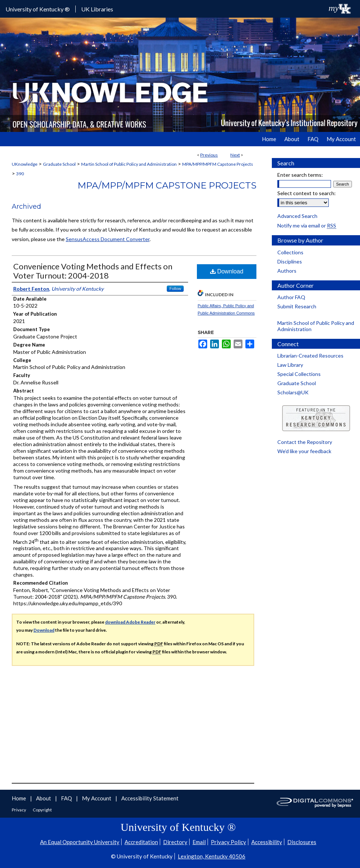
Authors (287, 271)
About (44, 798)
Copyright (42, 810)
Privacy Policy (228, 842)
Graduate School (59, 164)
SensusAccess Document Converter (108, 239)
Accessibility (267, 842)
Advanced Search (297, 216)
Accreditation (141, 842)
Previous (209, 155)
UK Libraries (97, 9)
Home (19, 798)
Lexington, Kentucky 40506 (212, 856)
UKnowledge (25, 164)
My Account (97, 798)
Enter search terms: (300, 175)
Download (227, 271)
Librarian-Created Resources (310, 356)
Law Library (290, 365)
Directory (175, 842)
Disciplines (290, 261)
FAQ (67, 798)
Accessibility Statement (150, 798)
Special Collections (299, 374)
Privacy (19, 810)
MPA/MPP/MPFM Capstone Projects (218, 164)
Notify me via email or (307, 225)
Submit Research (297, 306)
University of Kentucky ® (38, 9)
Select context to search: (307, 193)
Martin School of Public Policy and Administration (129, 164)
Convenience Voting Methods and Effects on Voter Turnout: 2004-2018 (93, 271)
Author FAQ (291, 297)
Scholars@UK (293, 392)
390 (20, 174)
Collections (290, 252)
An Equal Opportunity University (80, 842)
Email (199, 842)
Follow (175, 288)
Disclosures (302, 842)
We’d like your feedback (304, 451)
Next (235, 155)
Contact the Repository (305, 442)
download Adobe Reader (130, 622)
